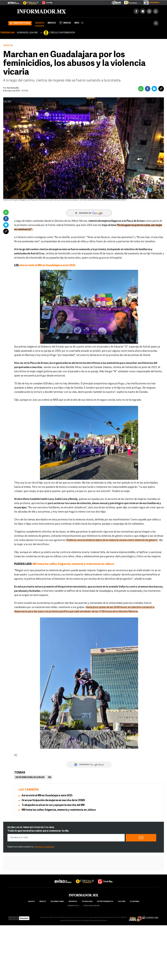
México (52, 23)
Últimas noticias (20, 23)
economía (135, 902)
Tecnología (87, 902)
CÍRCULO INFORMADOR (62, 33)
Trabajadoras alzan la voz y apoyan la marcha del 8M (53, 805)
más (79, 23)
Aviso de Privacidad (67, 921)
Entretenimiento (105, 902)
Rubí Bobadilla (13, 88)
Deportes (73, 902)
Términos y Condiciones (44, 847)
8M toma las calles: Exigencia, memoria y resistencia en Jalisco (73, 564)
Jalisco (40, 23)
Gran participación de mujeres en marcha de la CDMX (53, 800)
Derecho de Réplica (82, 921)
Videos (65, 23)
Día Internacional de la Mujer (30, 777)
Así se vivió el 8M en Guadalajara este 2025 (48, 265)
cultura (122, 902)
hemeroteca (73, 906)
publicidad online (92, 906)
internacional (57, 902)
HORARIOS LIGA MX (27, 33)
